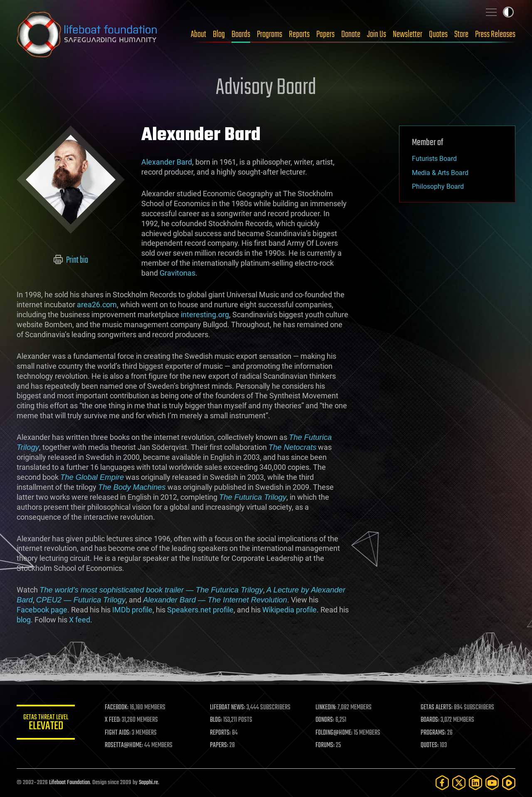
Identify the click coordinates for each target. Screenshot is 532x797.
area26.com (97, 305)
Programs (270, 35)
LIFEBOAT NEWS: (228, 708)
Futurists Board (434, 159)
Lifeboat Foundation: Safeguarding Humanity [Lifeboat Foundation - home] (87, 35)
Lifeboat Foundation (69, 783)
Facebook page (42, 610)
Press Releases (495, 35)
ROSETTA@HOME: (124, 745)
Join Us (377, 35)
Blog (219, 35)
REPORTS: (220, 733)
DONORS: (325, 720)
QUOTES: (430, 745)
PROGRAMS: (433, 733)
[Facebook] (442, 783)
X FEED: (113, 720)
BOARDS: (430, 720)
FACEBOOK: (117, 708)
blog (24, 620)
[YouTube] (492, 783)
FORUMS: (325, 745)
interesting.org (205, 315)
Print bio (71, 260)
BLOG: (216, 720)
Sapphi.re (148, 783)
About (198, 35)
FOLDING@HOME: (334, 733)
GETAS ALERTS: (437, 708)
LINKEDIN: (326, 708)
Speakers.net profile (200, 610)
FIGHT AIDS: (118, 733)
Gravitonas (177, 273)
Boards (241, 35)
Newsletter (408, 35)
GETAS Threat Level (46, 724)
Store (461, 35)
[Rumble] (509, 783)
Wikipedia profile (289, 610)
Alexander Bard (167, 162)
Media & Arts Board (440, 173)
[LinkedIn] (475, 783)
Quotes (438, 35)
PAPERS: (219, 745)
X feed (80, 620)
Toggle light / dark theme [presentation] (508, 12)
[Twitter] (459, 783)
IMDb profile (132, 610)
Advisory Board (266, 88)
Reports (299, 35)
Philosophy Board (438, 186)
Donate (351, 35)
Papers (325, 35)
